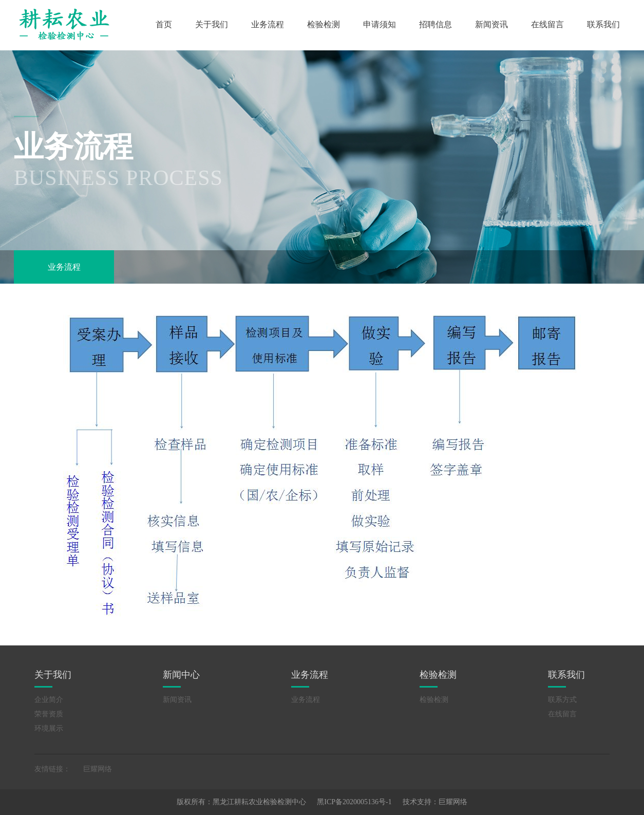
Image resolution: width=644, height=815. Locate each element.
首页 (164, 24)
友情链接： (52, 769)
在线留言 (547, 24)
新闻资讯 (491, 24)
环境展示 (49, 728)
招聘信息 (435, 24)
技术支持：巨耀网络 (435, 802)
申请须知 (380, 24)
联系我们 (603, 24)
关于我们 (212, 24)
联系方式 (562, 700)
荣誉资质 (49, 714)
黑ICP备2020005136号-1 (354, 802)
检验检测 (324, 24)
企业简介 (49, 700)
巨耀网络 (98, 769)
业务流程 (268, 24)
